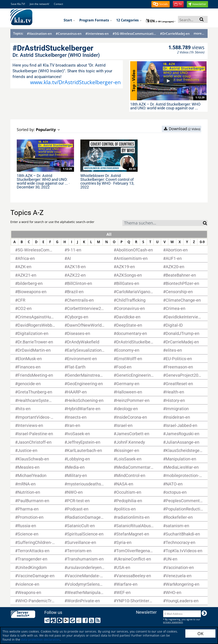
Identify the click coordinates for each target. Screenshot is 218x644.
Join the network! (39, 4)
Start (69, 20)
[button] (161, 4)
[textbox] (163, 224)
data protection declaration (40, 639)
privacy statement (173, 622)
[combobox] (163, 223)
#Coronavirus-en (69, 34)
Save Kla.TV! (18, 4)
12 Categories (129, 20)
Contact (58, 4)
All (109, 234)
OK (200, 634)
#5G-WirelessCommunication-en (134, 34)
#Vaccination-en (39, 34)
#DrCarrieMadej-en (175, 34)
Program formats (96, 20)
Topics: (18, 33)
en (161, 21)
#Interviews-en (97, 34)
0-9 (202, 242)
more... (199, 33)
